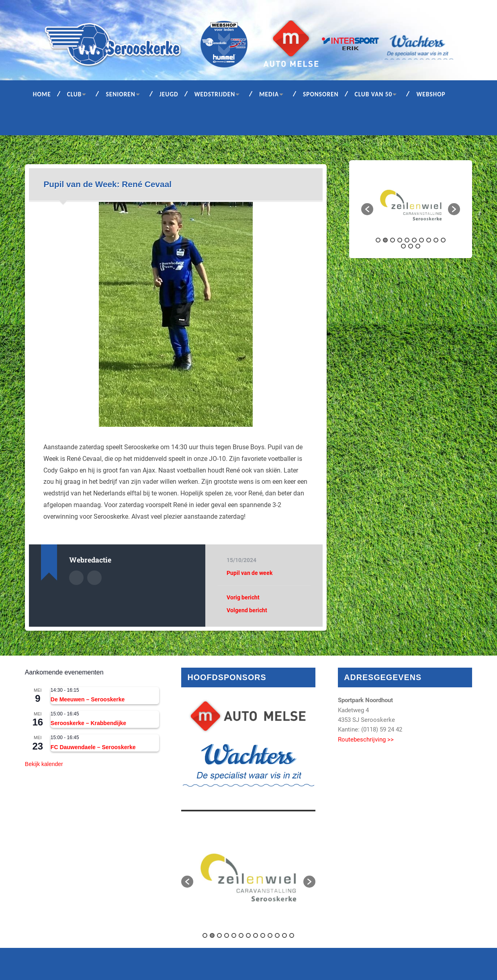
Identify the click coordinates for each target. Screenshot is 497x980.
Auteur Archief (76, 578)
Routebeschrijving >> (366, 740)
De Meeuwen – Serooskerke (88, 699)
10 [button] (443, 240)
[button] (367, 209)
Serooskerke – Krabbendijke (88, 723)
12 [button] (411, 246)
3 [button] (393, 240)
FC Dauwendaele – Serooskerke (93, 747)
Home (42, 94)
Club (75, 94)
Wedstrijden (215, 94)
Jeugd (169, 94)
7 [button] (421, 240)
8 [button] (429, 240)
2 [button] (385, 240)
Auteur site (94, 578)
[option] (411, 205)
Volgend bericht (247, 610)
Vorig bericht (243, 597)
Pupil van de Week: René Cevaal (107, 184)
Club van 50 (374, 94)
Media (269, 94)
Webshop (431, 94)
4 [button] (400, 240)
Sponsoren (321, 94)
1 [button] (378, 240)
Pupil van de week (250, 573)
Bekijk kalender (44, 764)
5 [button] (407, 240)
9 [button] (436, 240)
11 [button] (403, 246)
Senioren (120, 94)
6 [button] (414, 240)
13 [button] (418, 246)
